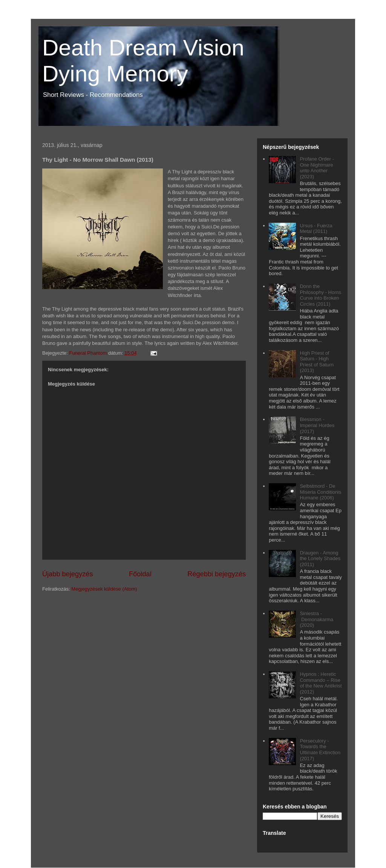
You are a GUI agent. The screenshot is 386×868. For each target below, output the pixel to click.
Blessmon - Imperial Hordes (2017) (317, 425)
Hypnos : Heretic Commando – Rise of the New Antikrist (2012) (321, 683)
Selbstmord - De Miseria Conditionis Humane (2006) (320, 492)
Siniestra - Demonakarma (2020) (316, 619)
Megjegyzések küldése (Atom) (104, 589)
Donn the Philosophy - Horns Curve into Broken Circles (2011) (320, 295)
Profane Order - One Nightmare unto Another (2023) (317, 168)
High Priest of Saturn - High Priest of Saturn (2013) (317, 362)
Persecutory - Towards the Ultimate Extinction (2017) (320, 750)
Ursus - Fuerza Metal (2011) (316, 229)
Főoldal (140, 574)
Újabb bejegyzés (67, 574)
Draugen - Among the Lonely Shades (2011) (320, 559)
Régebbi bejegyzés (217, 574)
